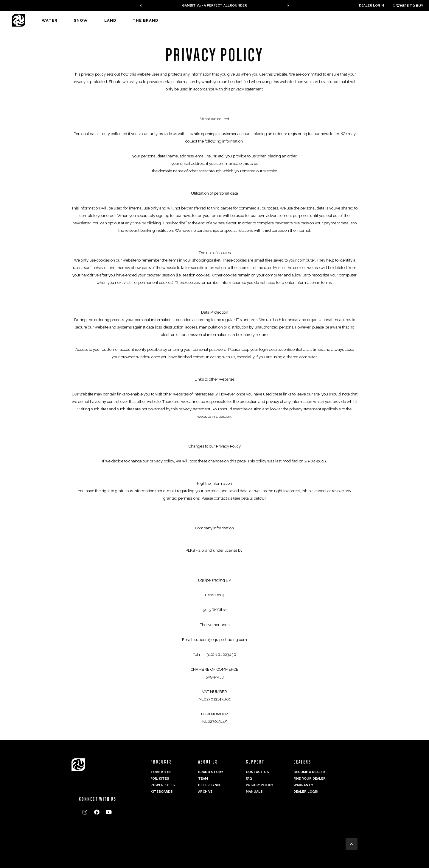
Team (203, 779)
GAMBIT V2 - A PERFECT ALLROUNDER (214, 6)
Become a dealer (309, 772)
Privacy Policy (259, 785)
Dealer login (372, 6)
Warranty (303, 785)
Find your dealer (310, 779)
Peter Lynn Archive (209, 788)
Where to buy (408, 6)
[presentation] (141, 6)
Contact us (257, 772)
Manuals (254, 792)
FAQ (249, 779)
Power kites (163, 785)
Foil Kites (160, 779)
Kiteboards (162, 792)
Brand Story (211, 772)
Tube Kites (161, 772)
